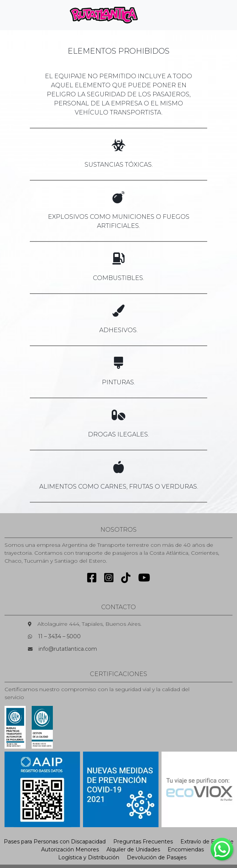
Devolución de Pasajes (157, 857)
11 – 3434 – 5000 (59, 636)
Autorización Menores (70, 849)
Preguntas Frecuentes (143, 842)
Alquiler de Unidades (133, 849)
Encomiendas (186, 849)
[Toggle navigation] (156, 15)
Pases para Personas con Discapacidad (55, 842)
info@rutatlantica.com (68, 649)
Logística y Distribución (89, 857)
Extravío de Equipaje (207, 842)
